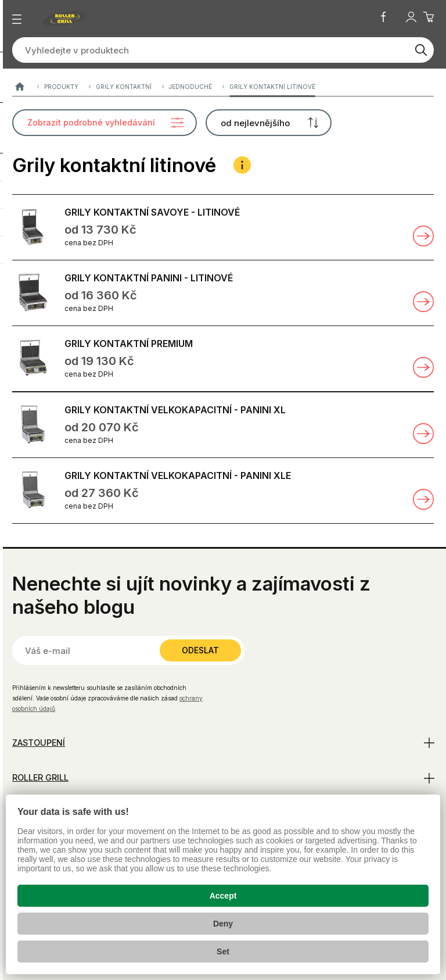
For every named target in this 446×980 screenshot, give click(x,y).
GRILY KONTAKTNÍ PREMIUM (129, 344)
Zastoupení (39, 743)
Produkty (61, 87)
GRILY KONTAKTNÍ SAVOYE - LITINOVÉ (152, 212)
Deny (223, 924)
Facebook (383, 17)
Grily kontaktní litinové (272, 87)
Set (223, 952)
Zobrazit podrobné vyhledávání (91, 122)
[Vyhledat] (421, 50)
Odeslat (200, 650)
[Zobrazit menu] (17, 19)
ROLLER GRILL (19, 87)
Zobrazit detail (423, 236)
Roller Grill (40, 777)
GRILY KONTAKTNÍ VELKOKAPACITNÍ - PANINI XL (175, 410)
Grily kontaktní (124, 87)
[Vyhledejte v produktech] (210, 50)
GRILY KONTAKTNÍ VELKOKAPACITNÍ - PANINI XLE (178, 475)
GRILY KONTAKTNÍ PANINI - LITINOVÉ (149, 278)
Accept (223, 896)
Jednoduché (190, 87)
